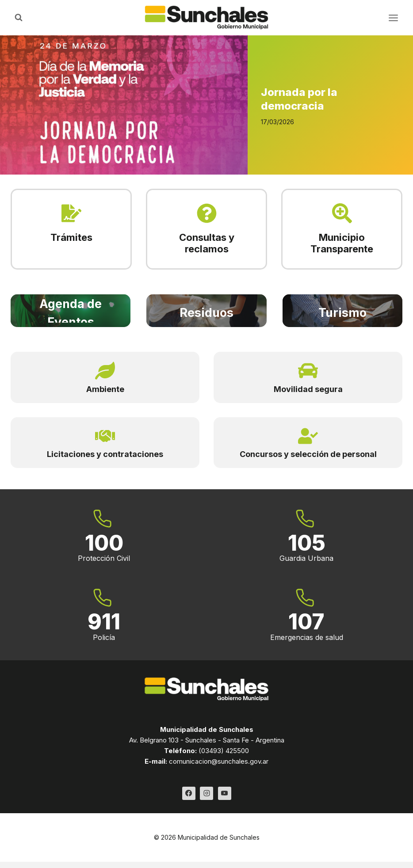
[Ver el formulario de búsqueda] (19, 18)
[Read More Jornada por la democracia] (124, 105)
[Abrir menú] (393, 18)
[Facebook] (189, 793)
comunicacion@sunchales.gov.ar (219, 761)
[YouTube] (225, 793)
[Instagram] (206, 793)
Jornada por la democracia (299, 99)
